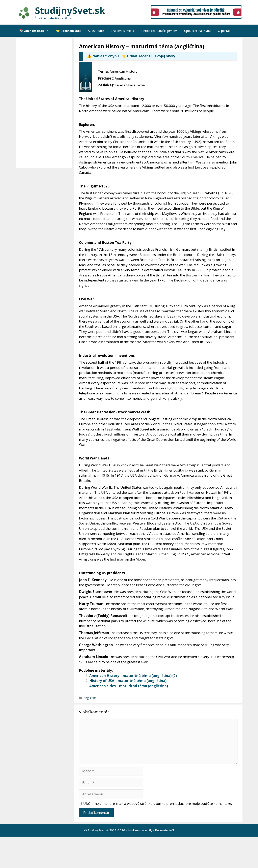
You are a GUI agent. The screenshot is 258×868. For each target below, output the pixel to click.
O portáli (224, 31)
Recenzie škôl (164, 830)
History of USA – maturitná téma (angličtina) (128, 681)
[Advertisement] (45, 103)
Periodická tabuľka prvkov (159, 31)
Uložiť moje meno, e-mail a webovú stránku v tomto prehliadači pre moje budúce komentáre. (158, 803)
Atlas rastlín (96, 31)
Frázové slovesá (123, 31)
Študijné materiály (140, 830)
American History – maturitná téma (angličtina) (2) (133, 676)
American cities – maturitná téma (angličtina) (129, 686)
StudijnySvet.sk (70, 10)
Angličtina (90, 698)
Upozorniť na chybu (197, 31)
